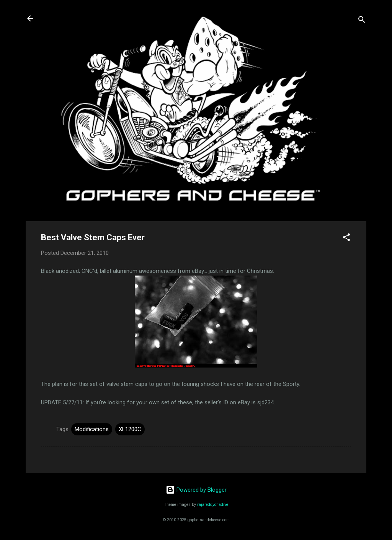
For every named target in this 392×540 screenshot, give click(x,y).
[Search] (362, 21)
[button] (346, 239)
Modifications (92, 429)
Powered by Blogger (196, 490)
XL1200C (130, 429)
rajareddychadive (213, 505)
